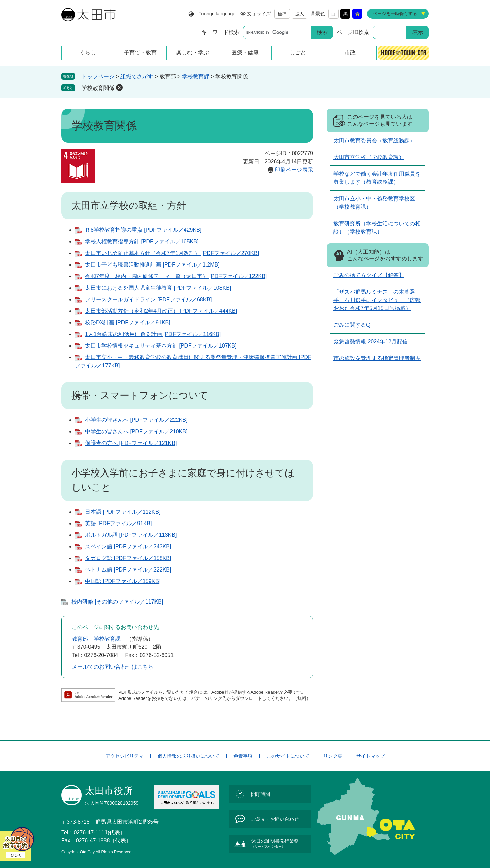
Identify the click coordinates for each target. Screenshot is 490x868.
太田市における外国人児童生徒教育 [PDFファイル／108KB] (158, 288)
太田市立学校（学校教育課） (369, 157)
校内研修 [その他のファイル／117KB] (117, 602)
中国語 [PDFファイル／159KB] (123, 581)
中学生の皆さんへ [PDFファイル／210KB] (136, 431)
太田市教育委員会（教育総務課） (374, 140)
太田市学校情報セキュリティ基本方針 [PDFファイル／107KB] (161, 346)
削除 (119, 87)
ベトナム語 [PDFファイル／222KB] (128, 570)
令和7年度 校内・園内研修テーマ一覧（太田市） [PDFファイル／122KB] (176, 276)
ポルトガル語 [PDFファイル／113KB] (131, 535)
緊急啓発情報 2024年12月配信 (371, 342)
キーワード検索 (220, 32)
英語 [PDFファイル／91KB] (118, 523)
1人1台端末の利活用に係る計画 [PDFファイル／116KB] (153, 334)
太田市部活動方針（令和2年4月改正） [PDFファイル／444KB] (161, 311)
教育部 (80, 639)
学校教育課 (196, 76)
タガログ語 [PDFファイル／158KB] (128, 558)
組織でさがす (137, 76)
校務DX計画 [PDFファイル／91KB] (128, 323)
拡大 (299, 14)
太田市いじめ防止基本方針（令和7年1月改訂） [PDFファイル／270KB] (172, 253)
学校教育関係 (98, 88)
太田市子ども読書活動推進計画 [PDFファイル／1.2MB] (152, 265)
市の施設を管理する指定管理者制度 (377, 358)
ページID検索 (353, 32)
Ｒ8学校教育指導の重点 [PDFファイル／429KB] (143, 230)
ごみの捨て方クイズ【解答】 (369, 275)
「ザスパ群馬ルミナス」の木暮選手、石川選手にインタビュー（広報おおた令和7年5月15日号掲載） (377, 300)
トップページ (98, 76)
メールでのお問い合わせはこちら (113, 667)
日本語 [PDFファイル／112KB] (123, 512)
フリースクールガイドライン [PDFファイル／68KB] (148, 299)
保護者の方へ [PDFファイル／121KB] (131, 443)
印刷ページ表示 (294, 170)
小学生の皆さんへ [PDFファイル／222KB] (136, 420)
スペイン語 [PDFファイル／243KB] (128, 546)
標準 (282, 14)
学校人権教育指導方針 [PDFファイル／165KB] (142, 242)
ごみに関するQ (352, 325)
